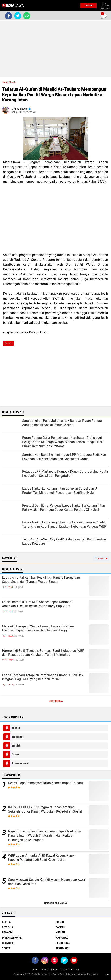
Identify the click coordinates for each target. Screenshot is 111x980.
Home (5, 82)
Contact (64, 970)
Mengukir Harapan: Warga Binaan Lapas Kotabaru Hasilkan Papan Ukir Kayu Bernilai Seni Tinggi (38, 628)
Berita (13, 82)
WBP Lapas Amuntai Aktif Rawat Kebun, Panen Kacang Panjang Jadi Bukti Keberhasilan (42, 858)
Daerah (60, 927)
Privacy (75, 970)
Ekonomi (8, 932)
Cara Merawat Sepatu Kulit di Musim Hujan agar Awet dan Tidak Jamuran (47, 882)
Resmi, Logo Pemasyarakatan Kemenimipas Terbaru (45, 783)
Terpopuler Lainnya (56, 903)
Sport (15, 754)
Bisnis (16, 728)
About (45, 970)
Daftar (87, 6)
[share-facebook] (9, 16)
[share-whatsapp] (27, 16)
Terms (54, 970)
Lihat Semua (56, 701)
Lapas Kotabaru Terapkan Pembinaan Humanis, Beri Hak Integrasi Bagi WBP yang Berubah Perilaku (43, 677)
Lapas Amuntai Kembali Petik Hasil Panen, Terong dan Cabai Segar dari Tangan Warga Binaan (41, 580)
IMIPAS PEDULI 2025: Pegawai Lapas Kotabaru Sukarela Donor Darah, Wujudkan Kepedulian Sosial (45, 809)
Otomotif (8, 943)
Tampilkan (101, 559)
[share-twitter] (18, 16)
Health (16, 746)
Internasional (21, 763)
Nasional (18, 737)
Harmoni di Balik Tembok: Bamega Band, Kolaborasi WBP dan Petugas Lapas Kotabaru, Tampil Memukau (43, 653)
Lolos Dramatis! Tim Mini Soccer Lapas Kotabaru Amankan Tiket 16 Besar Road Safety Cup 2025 (37, 604)
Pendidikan (63, 943)
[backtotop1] (108, 974)
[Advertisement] (55, 49)
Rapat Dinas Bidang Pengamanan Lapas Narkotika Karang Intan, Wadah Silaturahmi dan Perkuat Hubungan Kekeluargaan (44, 836)
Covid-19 (8, 927)
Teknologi (62, 948)
